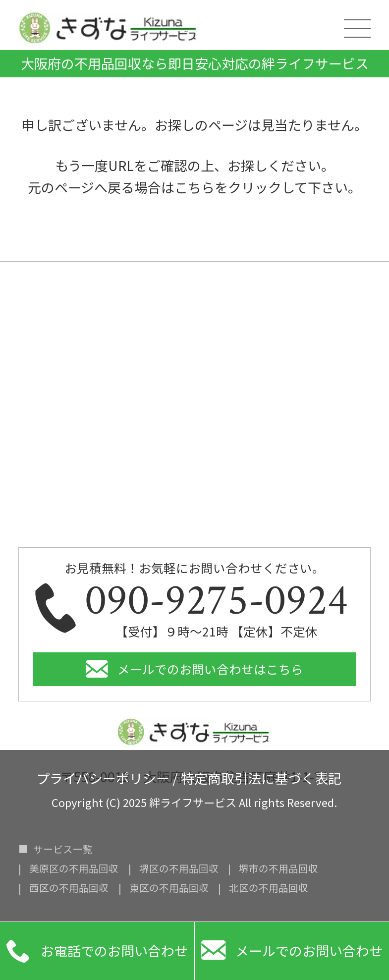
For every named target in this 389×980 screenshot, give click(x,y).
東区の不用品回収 (169, 888)
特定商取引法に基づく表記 (261, 777)
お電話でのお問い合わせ (97, 951)
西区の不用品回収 (69, 888)
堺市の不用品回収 (278, 868)
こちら (194, 187)
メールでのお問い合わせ (292, 951)
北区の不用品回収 (269, 888)
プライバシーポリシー (103, 777)
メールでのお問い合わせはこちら (210, 669)
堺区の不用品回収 (179, 868)
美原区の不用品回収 (74, 868)
